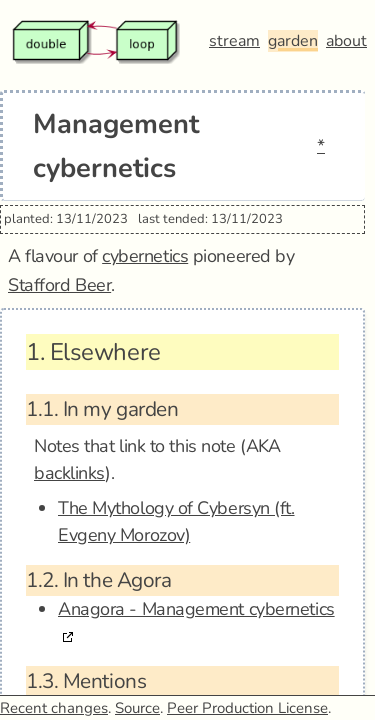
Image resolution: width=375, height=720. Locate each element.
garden (293, 41)
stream (234, 41)
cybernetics (145, 256)
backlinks (69, 473)
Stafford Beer (59, 285)
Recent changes (54, 708)
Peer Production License (247, 708)
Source (137, 708)
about (346, 41)
